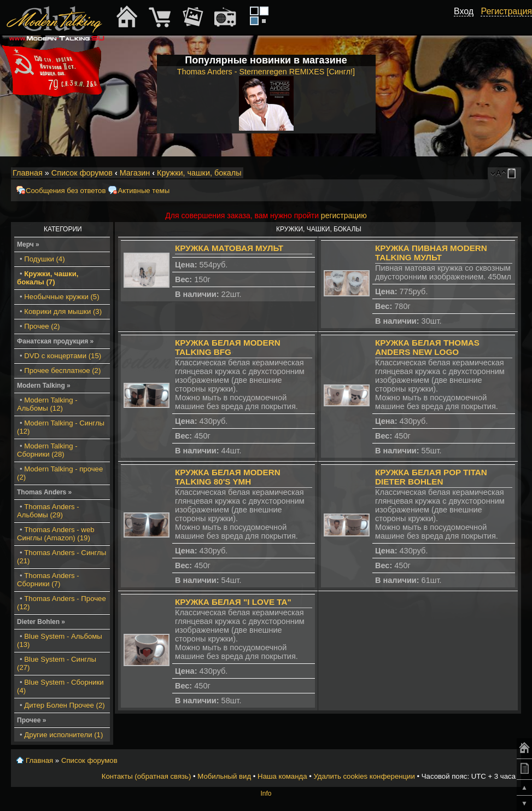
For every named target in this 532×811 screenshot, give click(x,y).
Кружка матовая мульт (229, 248)
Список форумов (82, 173)
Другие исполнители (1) (63, 735)
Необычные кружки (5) (62, 297)
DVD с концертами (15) (63, 356)
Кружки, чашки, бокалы (199, 173)
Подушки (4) (44, 259)
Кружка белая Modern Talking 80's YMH (228, 477)
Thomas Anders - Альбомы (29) (48, 511)
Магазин (135, 173)
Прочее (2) (42, 326)
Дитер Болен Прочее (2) (64, 705)
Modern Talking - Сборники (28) (47, 450)
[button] (467, 24)
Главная (28, 173)
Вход (464, 11)
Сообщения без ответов (66, 191)
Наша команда (282, 776)
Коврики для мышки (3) (63, 311)
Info (266, 794)
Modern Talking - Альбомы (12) (47, 404)
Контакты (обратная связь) (147, 776)
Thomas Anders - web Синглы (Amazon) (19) (56, 534)
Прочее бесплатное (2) (62, 371)
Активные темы (144, 191)
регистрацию (344, 215)
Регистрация (506, 11)
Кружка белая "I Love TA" (233, 602)
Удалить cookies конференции (364, 776)
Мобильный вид (513, 173)
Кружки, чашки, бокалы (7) (48, 278)
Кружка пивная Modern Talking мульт (431, 253)
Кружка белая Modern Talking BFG (228, 347)
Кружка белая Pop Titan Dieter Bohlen (431, 477)
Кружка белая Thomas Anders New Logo (427, 347)
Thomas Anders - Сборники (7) (48, 580)
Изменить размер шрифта (498, 173)
